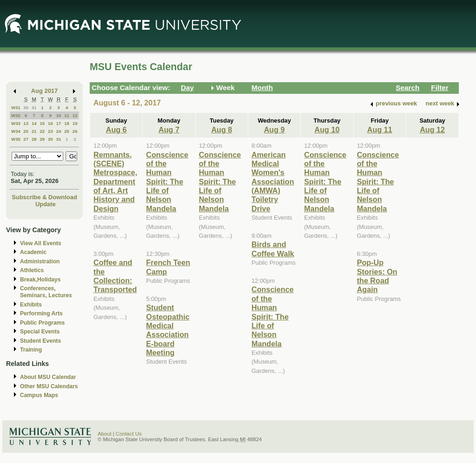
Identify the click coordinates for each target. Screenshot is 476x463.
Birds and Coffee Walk (273, 249)
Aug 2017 (44, 91)
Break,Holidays (40, 280)
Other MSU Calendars (49, 386)
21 (34, 131)
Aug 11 (380, 130)
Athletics (32, 270)
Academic (33, 252)
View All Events (41, 243)
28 (34, 139)
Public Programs (42, 323)
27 (26, 139)
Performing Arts (41, 313)
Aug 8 (221, 130)
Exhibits (31, 305)
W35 (16, 139)
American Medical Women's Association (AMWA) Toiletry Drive (273, 182)
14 (34, 123)
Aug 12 (432, 130)
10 (59, 115)
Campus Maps (39, 395)
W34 (16, 131)
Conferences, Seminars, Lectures (46, 292)
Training (31, 350)
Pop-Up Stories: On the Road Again (377, 276)
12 (75, 115)
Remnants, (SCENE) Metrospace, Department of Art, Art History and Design (115, 182)
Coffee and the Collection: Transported (115, 276)
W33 (16, 123)
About (105, 434)
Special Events (40, 332)
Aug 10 (327, 130)
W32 (16, 115)
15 (42, 123)
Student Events (40, 341)
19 (75, 123)
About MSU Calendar (48, 377)
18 (67, 123)
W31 (16, 108)
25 (67, 131)
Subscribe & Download (44, 197)
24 (59, 131)
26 (75, 131)
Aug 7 (169, 130)
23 (50, 131)
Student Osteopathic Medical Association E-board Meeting (168, 330)
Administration (40, 261)
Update (46, 204)
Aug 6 (116, 130)
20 (26, 131)
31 (34, 108)
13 (26, 123)
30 (26, 108)
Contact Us (129, 434)
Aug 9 (274, 130)
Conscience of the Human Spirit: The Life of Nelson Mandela (167, 182)
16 (50, 123)
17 (59, 123)
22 (42, 131)
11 (67, 115)
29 (42, 139)
